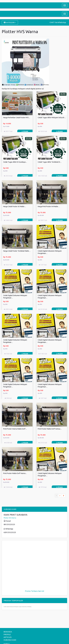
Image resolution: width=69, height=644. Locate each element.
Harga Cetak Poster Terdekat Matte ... (17, 251)
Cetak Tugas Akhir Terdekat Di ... (50, 162)
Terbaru (34, 591)
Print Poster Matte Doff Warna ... (15, 473)
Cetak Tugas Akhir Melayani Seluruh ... (52, 118)
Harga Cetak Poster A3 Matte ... (14, 206)
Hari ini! (41, 591)
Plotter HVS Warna (10, 518)
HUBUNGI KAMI (10, 640)
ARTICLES (8, 637)
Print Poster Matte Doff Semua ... (50, 429)
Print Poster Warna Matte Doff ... (15, 429)
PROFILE (7, 634)
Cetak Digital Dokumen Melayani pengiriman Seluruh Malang (18, 607)
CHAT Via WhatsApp (58, 22)
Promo (28, 591)
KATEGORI (10, 22)
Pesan (25, 131)
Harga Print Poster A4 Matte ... (49, 206)
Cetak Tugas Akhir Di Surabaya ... (15, 162)
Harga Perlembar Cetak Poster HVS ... (17, 118)
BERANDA (8, 632)
